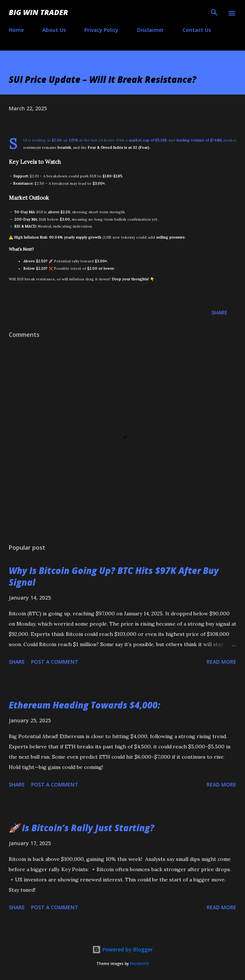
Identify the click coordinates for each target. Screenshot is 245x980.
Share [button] (219, 312)
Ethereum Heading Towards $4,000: (84, 705)
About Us (54, 30)
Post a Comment (55, 662)
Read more (221, 662)
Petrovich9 (139, 964)
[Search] (214, 13)
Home (16, 30)
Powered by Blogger (122, 949)
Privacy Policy (101, 30)
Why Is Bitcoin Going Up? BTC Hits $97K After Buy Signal (114, 576)
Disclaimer (150, 30)
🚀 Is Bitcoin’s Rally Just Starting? (82, 828)
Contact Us (197, 30)
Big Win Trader (38, 12)
